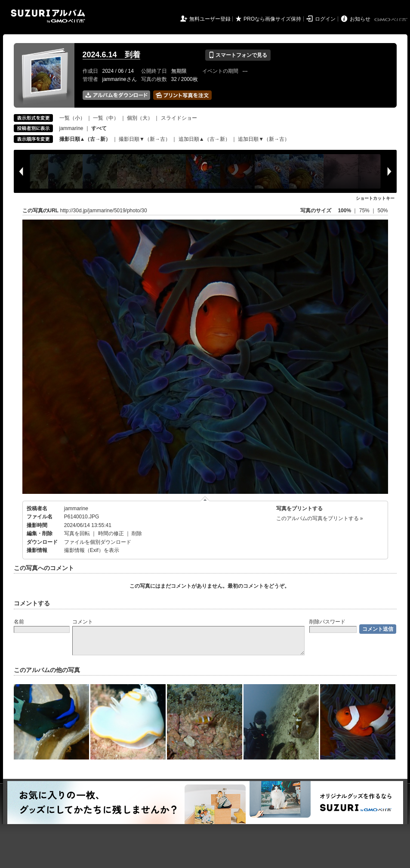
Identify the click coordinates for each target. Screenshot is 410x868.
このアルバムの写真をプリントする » (320, 518)
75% (365, 211)
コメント (83, 622)
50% (382, 211)
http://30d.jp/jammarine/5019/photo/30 (104, 211)
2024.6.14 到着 (111, 55)
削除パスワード (327, 622)
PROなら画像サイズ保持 (272, 19)
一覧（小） (72, 118)
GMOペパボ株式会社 (392, 20)
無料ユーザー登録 (210, 19)
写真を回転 (77, 533)
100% (344, 211)
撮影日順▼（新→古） (145, 139)
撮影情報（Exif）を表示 (92, 550)
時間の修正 (111, 533)
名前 (19, 622)
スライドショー (179, 118)
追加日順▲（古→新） (204, 139)
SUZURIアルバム (48, 16)
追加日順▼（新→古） (264, 139)
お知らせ (360, 19)
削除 (137, 533)
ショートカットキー (375, 198)
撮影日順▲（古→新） (85, 139)
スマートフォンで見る (238, 55)
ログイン (325, 19)
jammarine (71, 128)
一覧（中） (106, 118)
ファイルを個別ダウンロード (98, 542)
